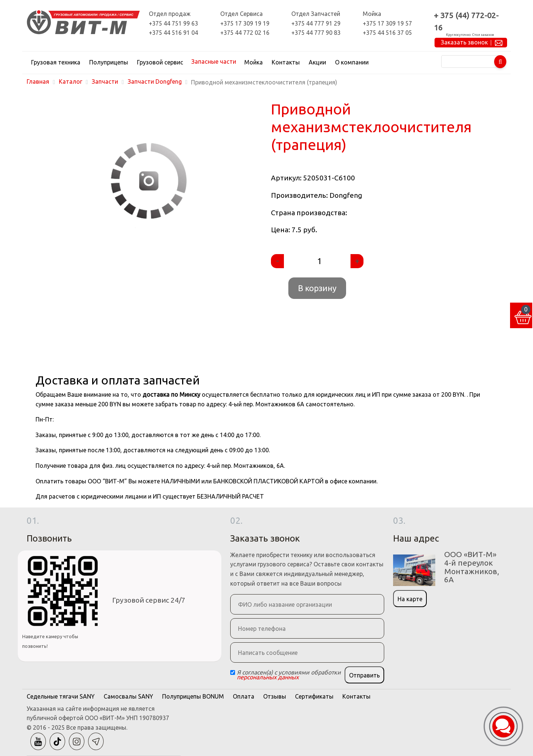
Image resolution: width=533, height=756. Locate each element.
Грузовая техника (56, 62)
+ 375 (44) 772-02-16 (466, 21)
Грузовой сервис (160, 62)
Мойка (254, 62)
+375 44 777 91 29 (316, 23)
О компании (352, 62)
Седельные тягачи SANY (61, 696)
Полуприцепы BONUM (193, 696)
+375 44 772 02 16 (245, 33)
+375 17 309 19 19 (245, 23)
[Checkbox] (233, 672)
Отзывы (275, 696)
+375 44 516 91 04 (173, 33)
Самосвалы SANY (128, 696)
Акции (317, 62)
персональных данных (268, 677)
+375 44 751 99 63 (173, 23)
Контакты (286, 62)
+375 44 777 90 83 (316, 33)
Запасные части (214, 61)
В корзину (317, 288)
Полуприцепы (109, 62)
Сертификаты (314, 696)
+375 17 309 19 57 (387, 23)
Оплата (244, 696)
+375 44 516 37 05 (387, 33)
